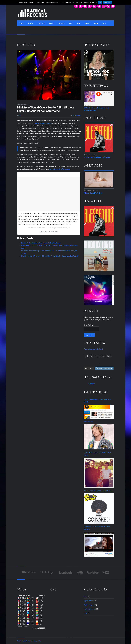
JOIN (79, 23)
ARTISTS (42, 23)
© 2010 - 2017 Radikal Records (25, 641)
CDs (85, 596)
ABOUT (87, 23)
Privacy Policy (37, 641)
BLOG (104, 23)
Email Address (89, 325)
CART (96, 23)
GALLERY (61, 23)
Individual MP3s (89, 609)
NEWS (21, 23)
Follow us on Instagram (104, 368)
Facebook (91, 384)
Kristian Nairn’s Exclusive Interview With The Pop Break (41, 243)
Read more (107, 2)
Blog (20, 115)
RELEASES (31, 23)
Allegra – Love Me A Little (93, 193)
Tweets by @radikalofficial (93, 349)
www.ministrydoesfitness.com (60, 169)
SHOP (71, 23)
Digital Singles (89, 605)
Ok (100, 2)
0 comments (76, 115)
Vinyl (85, 613)
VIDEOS (52, 23)
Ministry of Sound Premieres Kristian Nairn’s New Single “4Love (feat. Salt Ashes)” (50, 256)
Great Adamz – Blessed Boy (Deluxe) (97, 157)
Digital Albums (89, 601)
